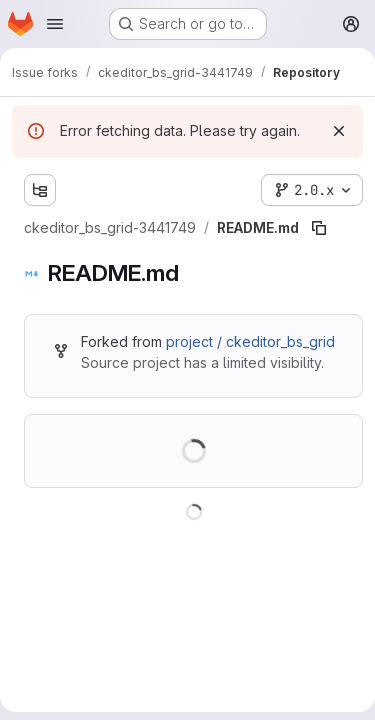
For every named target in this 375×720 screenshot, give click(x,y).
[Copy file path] (319, 228)
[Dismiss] (339, 131)
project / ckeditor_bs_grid (250, 341)
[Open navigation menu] (55, 24)
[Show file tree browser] (40, 190)
